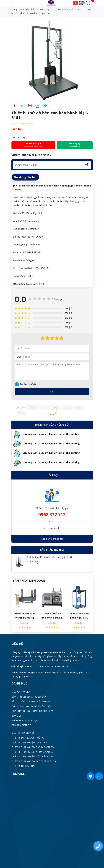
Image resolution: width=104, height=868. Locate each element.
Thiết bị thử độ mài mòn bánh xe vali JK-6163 (53, 616)
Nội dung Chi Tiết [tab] (25, 177)
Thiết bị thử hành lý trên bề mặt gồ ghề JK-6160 (26, 616)
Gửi (52, 392)
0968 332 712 (52, 515)
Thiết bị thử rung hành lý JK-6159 (80, 616)
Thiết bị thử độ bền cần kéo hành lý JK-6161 (49, 557)
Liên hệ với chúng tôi (52, 539)
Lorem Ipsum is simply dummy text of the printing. (51, 434)
